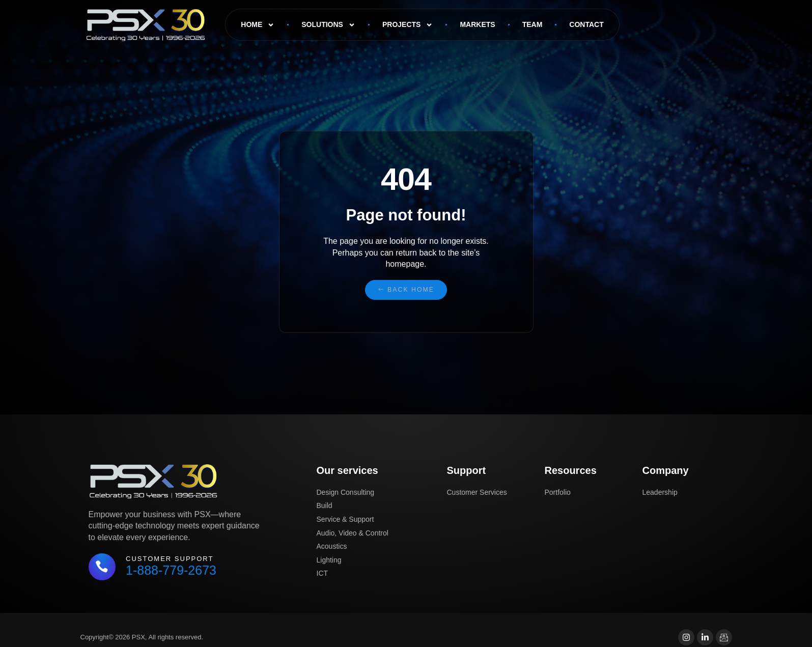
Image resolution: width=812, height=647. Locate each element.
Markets (477, 24)
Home (258, 25)
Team (533, 24)
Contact (586, 24)
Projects (408, 25)
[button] (406, 290)
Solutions (328, 25)
